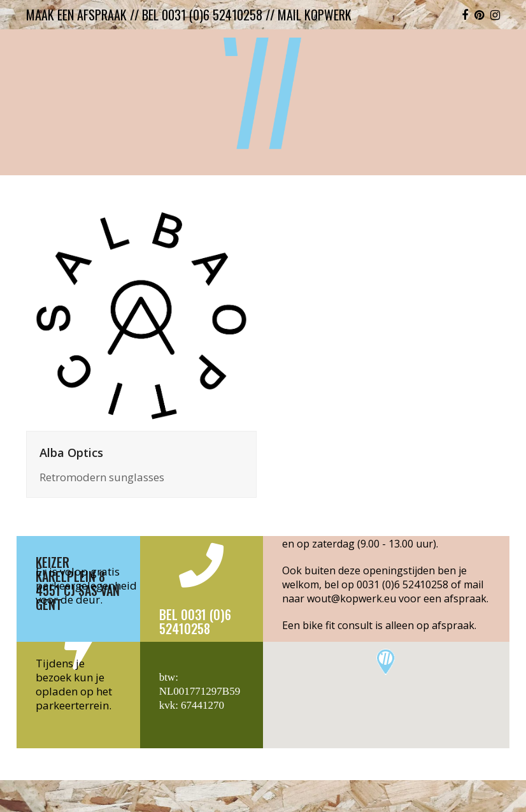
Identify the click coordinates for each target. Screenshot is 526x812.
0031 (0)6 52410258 (402, 584)
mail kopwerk (315, 15)
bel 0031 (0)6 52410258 (202, 15)
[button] (386, 662)
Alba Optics (71, 452)
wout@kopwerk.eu (352, 598)
